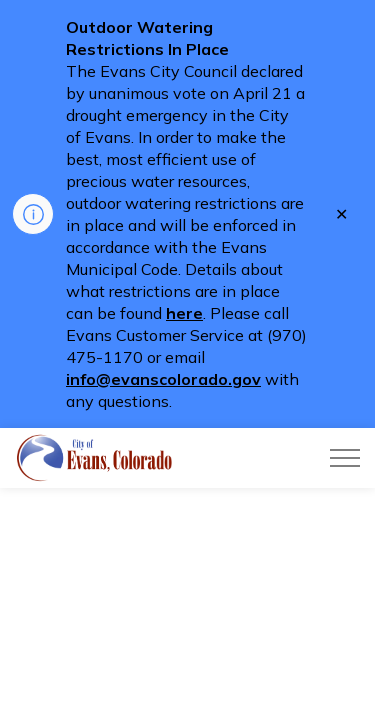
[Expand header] (345, 458)
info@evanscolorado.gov (163, 379)
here (184, 313)
